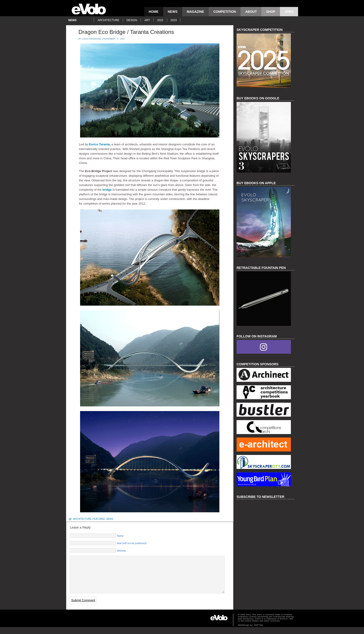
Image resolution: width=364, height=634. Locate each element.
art (147, 20)
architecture (108, 20)
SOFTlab (258, 632)
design (132, 20)
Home (154, 12)
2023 (174, 20)
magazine (196, 12)
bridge (107, 190)
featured (99, 519)
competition (225, 12)
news (173, 12)
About (251, 12)
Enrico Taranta (99, 144)
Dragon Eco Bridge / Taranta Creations (126, 32)
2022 (160, 20)
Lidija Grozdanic (92, 39)
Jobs (289, 12)
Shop (271, 12)
